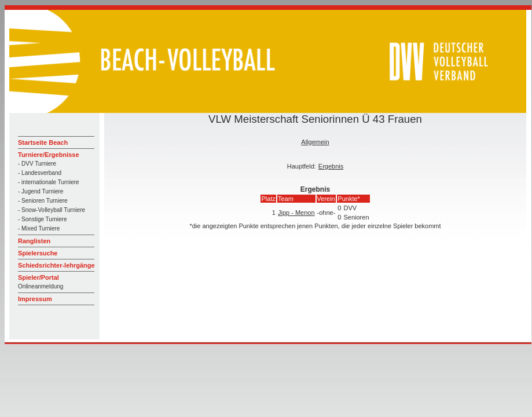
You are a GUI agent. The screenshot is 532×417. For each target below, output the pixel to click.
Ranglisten (34, 241)
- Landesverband (40, 173)
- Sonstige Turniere (43, 219)
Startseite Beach (43, 142)
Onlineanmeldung (41, 286)
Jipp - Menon (296, 213)
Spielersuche (38, 253)
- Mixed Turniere (39, 228)
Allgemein (315, 142)
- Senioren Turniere (43, 201)
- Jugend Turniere (41, 191)
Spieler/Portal (38, 277)
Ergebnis (331, 166)
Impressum (35, 299)
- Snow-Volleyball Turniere (52, 210)
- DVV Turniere (37, 164)
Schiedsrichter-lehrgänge (56, 265)
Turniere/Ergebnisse (49, 155)
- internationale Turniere (49, 182)
